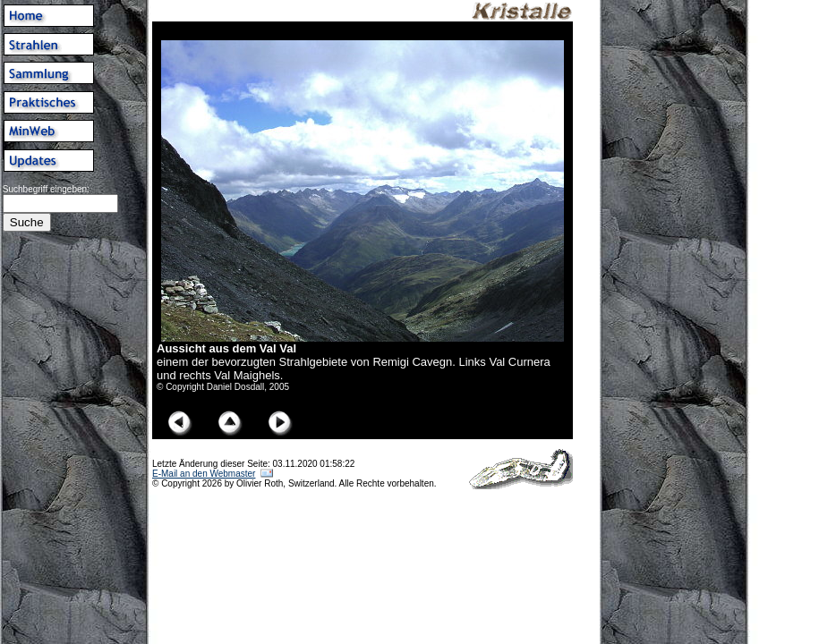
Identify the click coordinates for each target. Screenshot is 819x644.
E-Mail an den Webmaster (204, 474)
